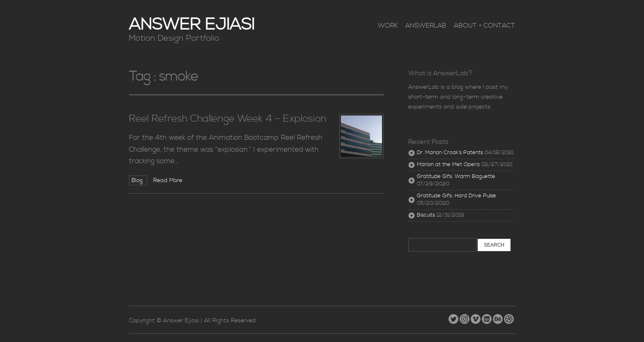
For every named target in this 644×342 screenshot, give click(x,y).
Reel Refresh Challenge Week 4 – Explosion (228, 119)
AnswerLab (426, 25)
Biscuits (426, 215)
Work (388, 25)
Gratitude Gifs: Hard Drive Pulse (457, 196)
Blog (138, 180)
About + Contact (484, 25)
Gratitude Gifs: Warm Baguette (456, 177)
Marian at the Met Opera (448, 165)
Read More (168, 180)
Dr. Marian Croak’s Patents (450, 153)
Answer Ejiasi (192, 25)
